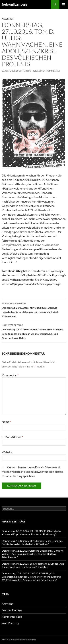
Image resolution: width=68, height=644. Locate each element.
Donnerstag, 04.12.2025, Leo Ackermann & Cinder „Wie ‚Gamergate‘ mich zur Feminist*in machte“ (33, 565)
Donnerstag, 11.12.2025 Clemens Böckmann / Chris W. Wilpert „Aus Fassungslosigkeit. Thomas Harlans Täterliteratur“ (33, 554)
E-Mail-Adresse (12, 437)
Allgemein (8, 19)
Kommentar (10, 375)
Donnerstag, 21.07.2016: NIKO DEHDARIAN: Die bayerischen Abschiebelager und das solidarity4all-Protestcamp (34, 310)
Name (6, 422)
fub (25, 71)
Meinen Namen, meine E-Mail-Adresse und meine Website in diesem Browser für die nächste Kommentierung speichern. (32, 472)
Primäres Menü (64, 4)
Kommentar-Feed (12, 617)
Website (7, 452)
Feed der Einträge (12, 610)
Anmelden (8, 604)
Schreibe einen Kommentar (44, 71)
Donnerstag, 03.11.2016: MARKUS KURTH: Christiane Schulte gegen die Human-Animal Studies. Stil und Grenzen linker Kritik (34, 331)
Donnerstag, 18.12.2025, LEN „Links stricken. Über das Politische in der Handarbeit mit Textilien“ (32, 542)
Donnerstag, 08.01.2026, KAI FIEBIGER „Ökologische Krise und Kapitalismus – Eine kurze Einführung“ (31, 533)
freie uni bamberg (14, 4)
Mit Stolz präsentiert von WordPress (19, 640)
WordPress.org (10, 623)
